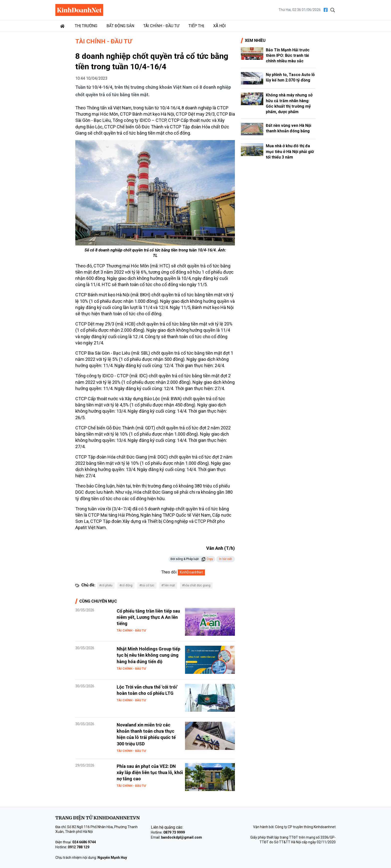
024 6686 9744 (84, 842)
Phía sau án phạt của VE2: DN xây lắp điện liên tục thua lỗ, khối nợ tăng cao (150, 772)
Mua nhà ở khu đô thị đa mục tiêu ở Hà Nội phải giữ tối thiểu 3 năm (290, 152)
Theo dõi (169, 572)
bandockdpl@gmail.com (182, 837)
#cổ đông (126, 585)
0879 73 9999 (174, 832)
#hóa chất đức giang (196, 585)
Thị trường (86, 26)
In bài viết (226, 559)
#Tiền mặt (168, 585)
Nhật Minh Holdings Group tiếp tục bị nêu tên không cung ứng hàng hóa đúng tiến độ (148, 655)
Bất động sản (120, 26)
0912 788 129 (79, 847)
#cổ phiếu (106, 585)
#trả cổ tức (147, 585)
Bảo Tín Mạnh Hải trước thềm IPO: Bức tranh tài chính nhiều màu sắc (288, 56)
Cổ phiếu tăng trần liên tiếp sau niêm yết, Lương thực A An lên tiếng (148, 617)
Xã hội (220, 26)
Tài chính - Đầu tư (161, 26)
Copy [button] (207, 559)
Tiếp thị (196, 26)
